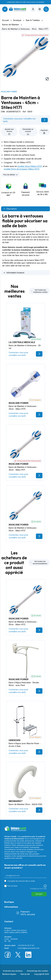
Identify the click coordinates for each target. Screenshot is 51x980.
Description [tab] (10, 209)
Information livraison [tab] (14, 273)
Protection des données (13, 971)
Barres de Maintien (11, 25)
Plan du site (25, 974)
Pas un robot (12, 886)
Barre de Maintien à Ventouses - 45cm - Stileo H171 (25, 29)
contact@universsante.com (28, 948)
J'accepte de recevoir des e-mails (21, 881)
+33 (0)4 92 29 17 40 (26, 945)
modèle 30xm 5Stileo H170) (30, 166)
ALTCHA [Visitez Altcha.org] (43, 889)
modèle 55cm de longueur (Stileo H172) (22, 169)
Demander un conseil (28, 132)
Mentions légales (9, 974)
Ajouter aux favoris (9, 132)
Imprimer (44, 132)
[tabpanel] (26, 240)
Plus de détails (11, 175)
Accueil (5, 20)
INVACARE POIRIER (9, 92)
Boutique (17, 20)
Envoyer (39, 894)
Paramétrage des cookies (37, 971)
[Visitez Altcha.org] (45, 886)
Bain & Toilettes (33, 20)
